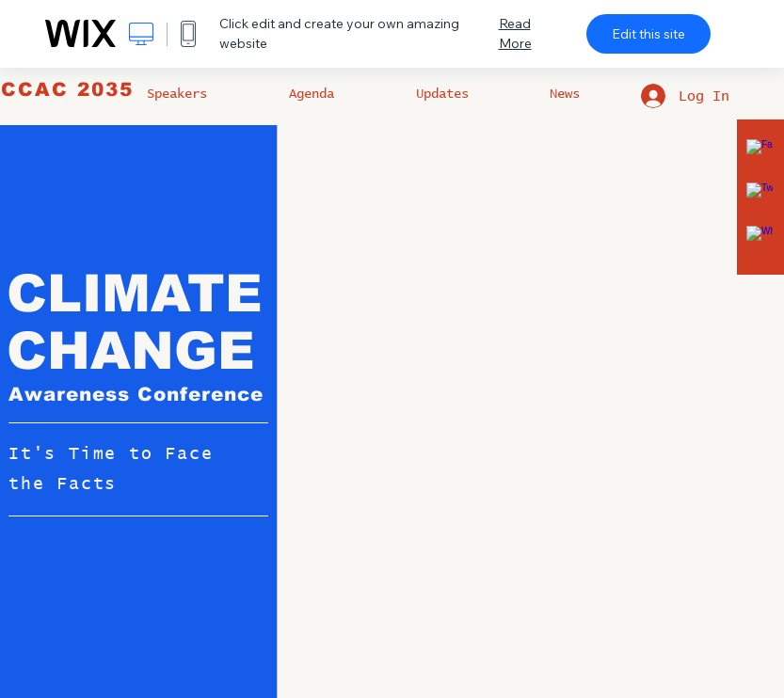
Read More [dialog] (515, 33)
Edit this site (648, 34)
